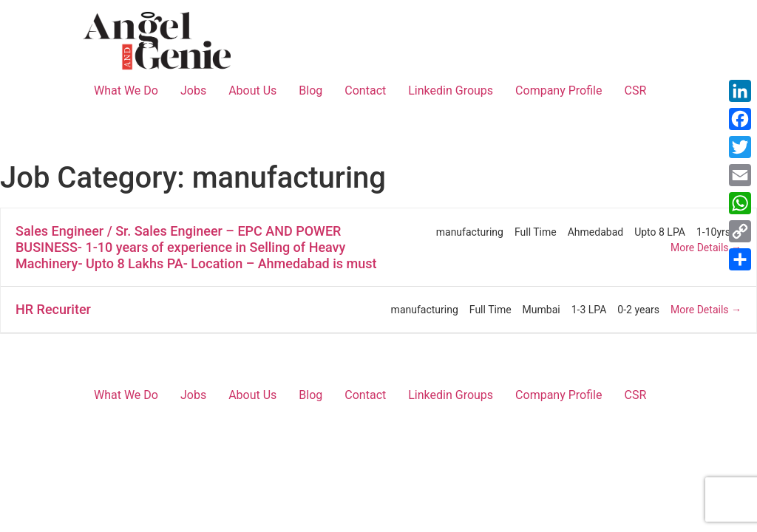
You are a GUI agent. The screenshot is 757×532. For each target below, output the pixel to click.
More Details (706, 248)
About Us (252, 91)
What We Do (126, 91)
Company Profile (559, 91)
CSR (635, 91)
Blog (310, 91)
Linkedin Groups (451, 91)
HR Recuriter (53, 309)
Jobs (193, 91)
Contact (365, 91)
